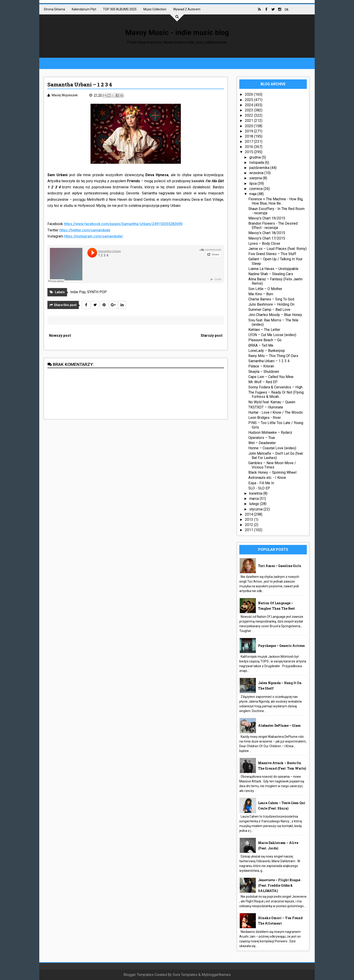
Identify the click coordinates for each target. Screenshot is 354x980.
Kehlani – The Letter (264, 330)
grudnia (255, 157)
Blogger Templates (139, 975)
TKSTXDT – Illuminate (266, 407)
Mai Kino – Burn (261, 294)
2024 (249, 105)
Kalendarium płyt (84, 9)
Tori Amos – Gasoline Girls (279, 566)
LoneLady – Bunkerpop (267, 351)
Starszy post (212, 336)
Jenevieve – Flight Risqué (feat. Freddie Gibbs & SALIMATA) (279, 885)
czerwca (256, 189)
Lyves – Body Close (264, 243)
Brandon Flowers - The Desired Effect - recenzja (273, 226)
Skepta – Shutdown (264, 372)
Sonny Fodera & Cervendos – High (275, 387)
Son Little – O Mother (265, 289)
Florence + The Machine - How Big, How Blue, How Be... (276, 201)
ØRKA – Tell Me (261, 345)
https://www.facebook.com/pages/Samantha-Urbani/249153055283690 (123, 224)
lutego (255, 504)
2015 (249, 152)
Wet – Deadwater (262, 443)
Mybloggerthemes (216, 975)
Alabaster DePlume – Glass (279, 725)
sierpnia (256, 178)
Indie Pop (78, 292)
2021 (249, 121)
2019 (249, 131)
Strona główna (54, 9)
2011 (249, 530)
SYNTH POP (97, 292)
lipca (253, 183)
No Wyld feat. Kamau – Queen (272, 402)
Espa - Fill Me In (261, 483)
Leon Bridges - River (265, 418)
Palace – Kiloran (261, 366)
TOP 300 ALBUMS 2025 (120, 9)
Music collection (155, 9)
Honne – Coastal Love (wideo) (272, 448)
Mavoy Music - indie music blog (177, 32)
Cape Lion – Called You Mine (271, 377)
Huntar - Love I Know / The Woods (276, 412)
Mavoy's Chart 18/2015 (267, 233)
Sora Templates (185, 975)
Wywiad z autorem (187, 9)
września (257, 173)
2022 (249, 115)
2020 (249, 126)
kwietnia (256, 493)
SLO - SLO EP (259, 488)
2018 (249, 136)
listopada (257, 163)
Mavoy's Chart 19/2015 (267, 218)
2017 (249, 142)
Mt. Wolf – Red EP (263, 382)
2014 (249, 514)
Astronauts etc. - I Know (267, 478)
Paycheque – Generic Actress (281, 646)
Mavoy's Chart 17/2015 (267, 238)
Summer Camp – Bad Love (269, 310)
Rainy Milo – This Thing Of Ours (273, 356)
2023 (249, 110)
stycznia (256, 509)
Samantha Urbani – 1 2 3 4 (269, 361)
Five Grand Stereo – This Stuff (272, 254)
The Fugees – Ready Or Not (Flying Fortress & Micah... (276, 394)
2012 (249, 525)
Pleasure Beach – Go (265, 340)
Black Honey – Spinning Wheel (272, 472)
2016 (249, 147)
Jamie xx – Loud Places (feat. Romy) (277, 249)
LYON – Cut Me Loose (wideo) (272, 335)
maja (253, 194)
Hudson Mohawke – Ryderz (270, 432)
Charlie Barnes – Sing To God (271, 299)
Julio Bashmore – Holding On (271, 304)
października (260, 168)
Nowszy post (60, 336)
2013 (249, 520)
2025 (249, 100)
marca (254, 499)
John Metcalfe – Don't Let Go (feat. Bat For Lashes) (276, 456)
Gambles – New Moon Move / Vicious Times (272, 465)
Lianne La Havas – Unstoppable (273, 269)
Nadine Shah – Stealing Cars (271, 274)
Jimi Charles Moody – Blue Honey (275, 315)
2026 (249, 94)
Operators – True (262, 438)
